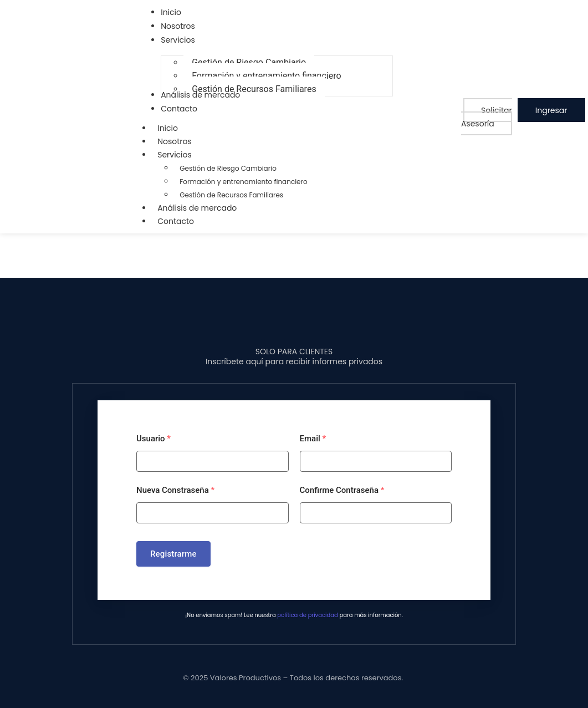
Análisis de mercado (197, 208)
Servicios (180, 155)
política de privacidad (307, 615)
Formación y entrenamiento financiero (244, 182)
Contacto (176, 221)
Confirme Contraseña (342, 490)
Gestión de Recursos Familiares (231, 195)
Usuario (154, 439)
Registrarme (173, 554)
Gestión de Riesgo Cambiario (228, 168)
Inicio (168, 128)
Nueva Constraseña (175, 490)
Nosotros (175, 141)
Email (313, 439)
